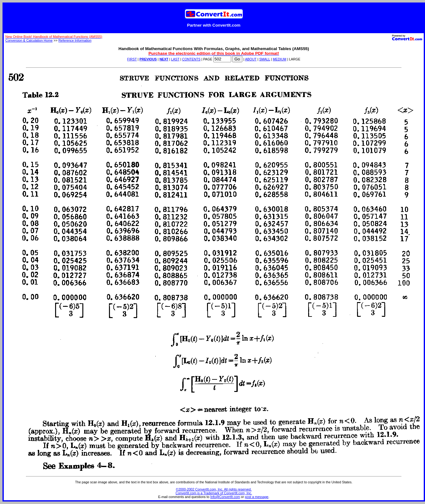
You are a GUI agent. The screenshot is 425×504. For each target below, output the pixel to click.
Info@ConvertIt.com (225, 497)
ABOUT (251, 59)
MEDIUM (280, 59)
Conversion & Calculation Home (29, 40)
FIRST (132, 59)
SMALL (265, 59)
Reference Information (75, 40)
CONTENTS (191, 59)
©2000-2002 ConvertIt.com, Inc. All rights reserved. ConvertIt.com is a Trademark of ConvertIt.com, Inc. (214, 491)
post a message (257, 497)
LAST (175, 59)
